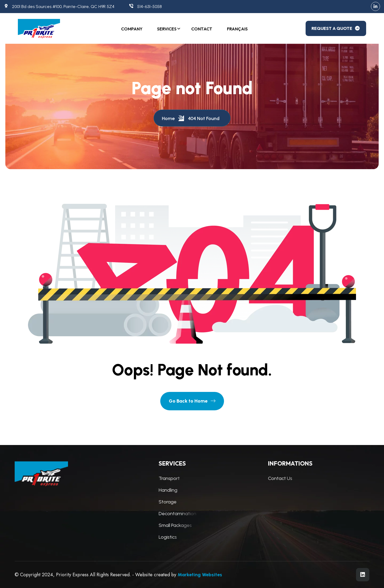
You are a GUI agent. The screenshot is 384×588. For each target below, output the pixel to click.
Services (167, 29)
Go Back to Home (192, 401)
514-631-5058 (145, 7)
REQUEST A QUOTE (336, 28)
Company (132, 29)
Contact (202, 29)
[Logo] (41, 28)
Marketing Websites (200, 575)
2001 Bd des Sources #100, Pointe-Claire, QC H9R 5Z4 (59, 7)
